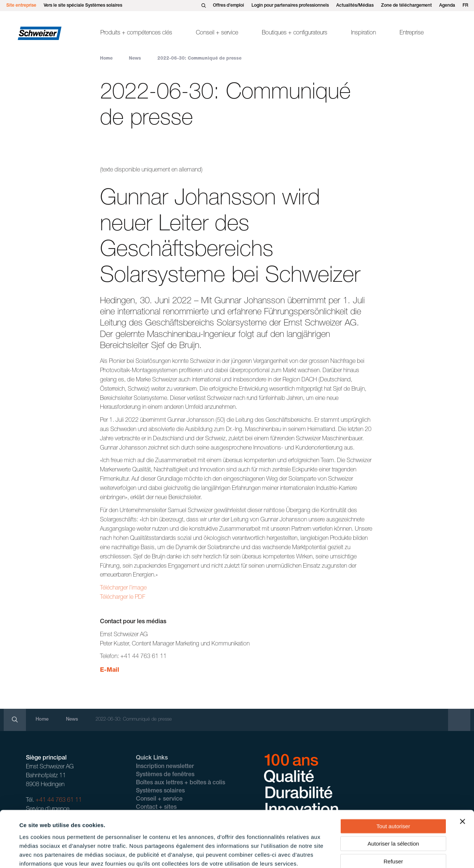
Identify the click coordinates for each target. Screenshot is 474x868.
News (135, 59)
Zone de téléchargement (406, 6)
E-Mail (110, 671)
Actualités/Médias (355, 6)
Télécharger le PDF (123, 598)
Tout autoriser (393, 786)
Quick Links (152, 758)
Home (106, 59)
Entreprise (412, 33)
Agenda (447, 6)
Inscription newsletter (165, 767)
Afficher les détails (330, 853)
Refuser (393, 821)
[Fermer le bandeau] (463, 781)
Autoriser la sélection (393, 804)
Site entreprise (21, 6)
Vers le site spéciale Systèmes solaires (83, 6)
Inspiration (363, 33)
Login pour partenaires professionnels (290, 6)
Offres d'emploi (228, 6)
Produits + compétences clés (136, 33)
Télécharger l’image (123, 588)
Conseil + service (217, 33)
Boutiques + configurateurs (295, 33)
